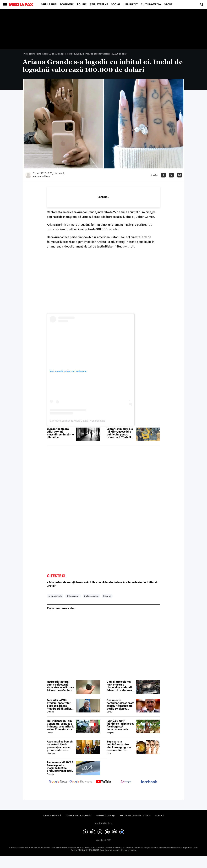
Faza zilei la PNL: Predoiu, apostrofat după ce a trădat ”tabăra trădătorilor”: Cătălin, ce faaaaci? (60, 704)
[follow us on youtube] (103, 782)
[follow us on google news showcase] (81, 782)
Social (116, 5)
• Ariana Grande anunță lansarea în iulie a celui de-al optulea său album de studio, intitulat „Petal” (102, 584)
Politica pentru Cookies (78, 816)
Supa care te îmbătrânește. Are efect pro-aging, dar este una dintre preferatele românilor (120, 746)
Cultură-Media (151, 5)
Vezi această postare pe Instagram (68, 371)
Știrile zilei (49, 5)
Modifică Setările (103, 823)
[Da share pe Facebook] (163, 175)
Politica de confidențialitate (135, 816)
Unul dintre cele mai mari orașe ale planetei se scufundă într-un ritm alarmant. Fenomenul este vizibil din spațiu (120, 686)
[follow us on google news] (58, 782)
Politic (82, 5)
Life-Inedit (131, 5)
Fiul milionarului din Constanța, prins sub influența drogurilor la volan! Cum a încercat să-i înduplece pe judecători (61, 725)
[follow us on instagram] (126, 782)
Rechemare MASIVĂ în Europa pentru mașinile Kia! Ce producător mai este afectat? (61, 767)
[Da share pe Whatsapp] (180, 175)
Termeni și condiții (106, 816)
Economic (67, 5)
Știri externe (99, 5)
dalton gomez (73, 596)
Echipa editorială (52, 816)
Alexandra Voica (42, 176)
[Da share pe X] (171, 175)
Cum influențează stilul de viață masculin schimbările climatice (60, 433)
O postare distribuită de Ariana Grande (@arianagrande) (78, 421)
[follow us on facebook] (149, 782)
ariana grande (55, 596)
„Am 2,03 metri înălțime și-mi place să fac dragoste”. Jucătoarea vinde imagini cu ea (120, 725)
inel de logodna (91, 596)
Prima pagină (29, 54)
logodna (107, 596)
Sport (168, 5)
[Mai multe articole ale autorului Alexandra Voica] (28, 175)
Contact (160, 816)
